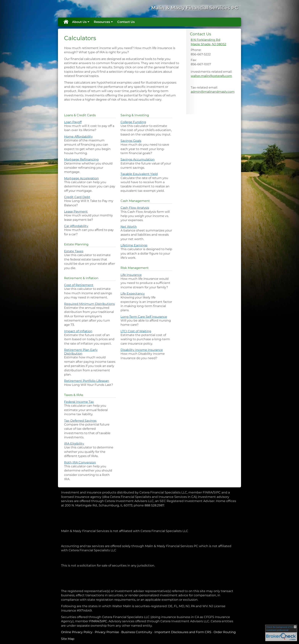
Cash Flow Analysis (135, 208)
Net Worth (129, 227)
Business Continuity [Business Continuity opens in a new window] (137, 632)
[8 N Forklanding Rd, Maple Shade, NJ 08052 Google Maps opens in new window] (208, 42)
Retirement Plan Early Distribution (81, 352)
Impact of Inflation (78, 331)
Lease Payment (76, 212)
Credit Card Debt (77, 197)
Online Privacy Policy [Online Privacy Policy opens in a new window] (77, 632)
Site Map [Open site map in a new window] (68, 639)
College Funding (133, 122)
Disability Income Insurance (142, 350)
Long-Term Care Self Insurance (144, 317)
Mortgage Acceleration (81, 178)
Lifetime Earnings (134, 245)
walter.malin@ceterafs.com (211, 76)
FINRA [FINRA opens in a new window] (94, 621)
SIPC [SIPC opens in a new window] (104, 621)
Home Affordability (78, 137)
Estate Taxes (74, 251)
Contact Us (126, 22)
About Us (79, 22)
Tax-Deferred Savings (80, 421)
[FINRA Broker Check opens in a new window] (281, 633)
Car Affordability (76, 226)
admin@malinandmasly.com (213, 92)
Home (66, 22)
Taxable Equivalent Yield (139, 174)
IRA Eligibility (74, 444)
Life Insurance (131, 275)
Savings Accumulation (138, 159)
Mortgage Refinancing (81, 159)
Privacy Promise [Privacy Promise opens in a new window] (107, 632)
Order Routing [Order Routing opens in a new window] (225, 632)
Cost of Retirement (79, 285)
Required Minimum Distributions (89, 304)
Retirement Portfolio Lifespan (87, 381)
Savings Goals (131, 141)
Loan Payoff (73, 122)
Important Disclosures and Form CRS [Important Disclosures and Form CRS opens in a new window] (183, 632)
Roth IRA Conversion (80, 462)
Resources (102, 22)
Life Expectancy (133, 294)
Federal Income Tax (79, 402)
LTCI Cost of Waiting (136, 331)
